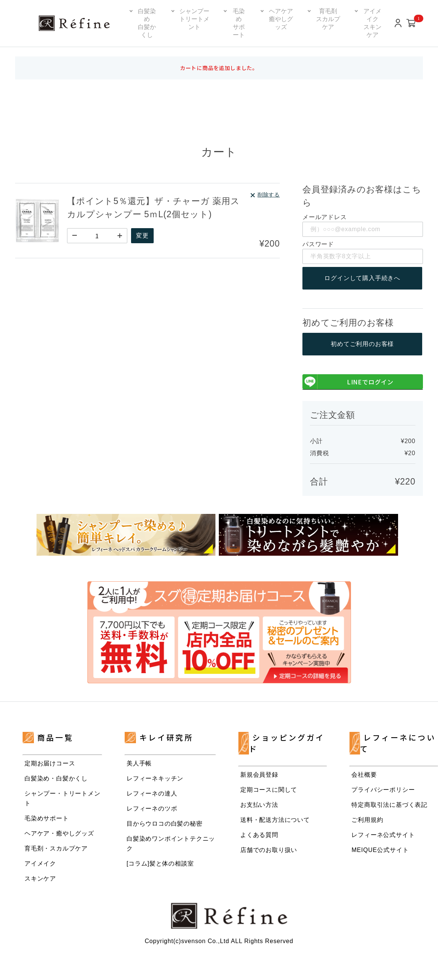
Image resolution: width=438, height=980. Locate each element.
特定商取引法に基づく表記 (389, 805)
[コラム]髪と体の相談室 (160, 864)
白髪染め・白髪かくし (56, 779)
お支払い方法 (259, 805)
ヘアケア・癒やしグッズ (59, 834)
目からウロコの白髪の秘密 (165, 824)
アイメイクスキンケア (372, 23)
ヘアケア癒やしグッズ (281, 19)
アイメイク (40, 864)
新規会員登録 (259, 775)
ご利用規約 (367, 820)
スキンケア (40, 879)
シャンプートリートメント (194, 19)
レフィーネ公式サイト (383, 835)
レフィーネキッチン (155, 779)
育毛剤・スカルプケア (56, 849)
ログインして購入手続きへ (363, 278)
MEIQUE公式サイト (380, 850)
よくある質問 (259, 835)
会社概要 (364, 775)
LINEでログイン (348, 382)
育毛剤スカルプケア (328, 19)
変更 (143, 235)
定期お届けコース (50, 764)
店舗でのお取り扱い (269, 850)
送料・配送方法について (275, 820)
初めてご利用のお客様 (363, 344)
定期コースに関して (269, 790)
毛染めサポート (239, 23)
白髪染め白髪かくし (147, 23)
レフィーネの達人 (152, 794)
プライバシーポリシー (383, 790)
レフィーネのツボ (152, 809)
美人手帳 (139, 764)
